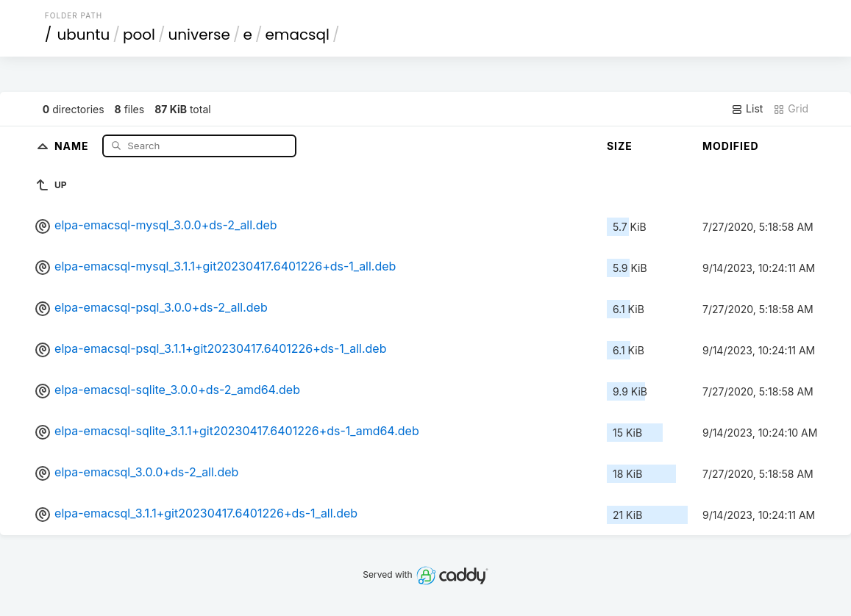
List (747, 109)
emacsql (297, 35)
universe (199, 35)
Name (73, 145)
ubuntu (83, 35)
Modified (731, 146)
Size (620, 146)
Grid (791, 109)
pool (139, 35)
